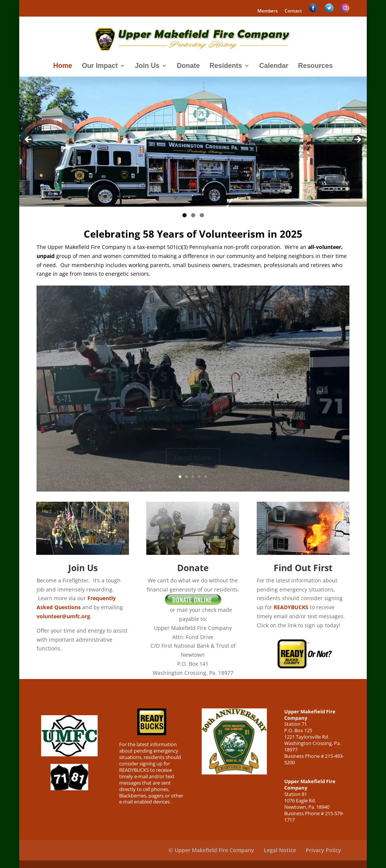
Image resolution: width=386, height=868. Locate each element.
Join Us (147, 66)
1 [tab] (185, 215)
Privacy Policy (323, 850)
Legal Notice (280, 850)
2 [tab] (193, 215)
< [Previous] (29, 140)
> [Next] (357, 140)
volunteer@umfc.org (63, 616)
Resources (316, 66)
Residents (226, 66)
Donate (188, 66)
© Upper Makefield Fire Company (211, 850)
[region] (193, 142)
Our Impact (100, 66)
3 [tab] (202, 215)
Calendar (274, 66)
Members (268, 11)
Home (63, 66)
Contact (293, 11)
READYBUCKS (291, 607)
